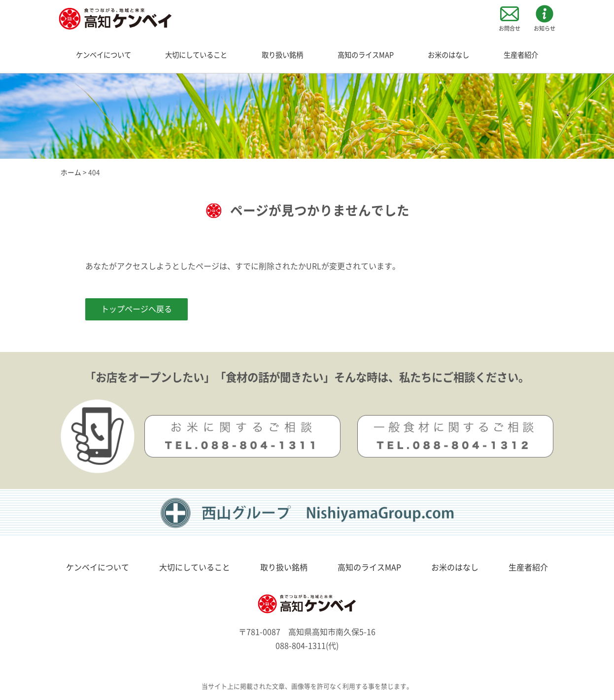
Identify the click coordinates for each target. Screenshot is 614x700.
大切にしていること (196, 55)
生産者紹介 (521, 55)
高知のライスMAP (366, 55)
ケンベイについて (103, 55)
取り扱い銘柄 (282, 55)
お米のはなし (448, 55)
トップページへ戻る (136, 309)
